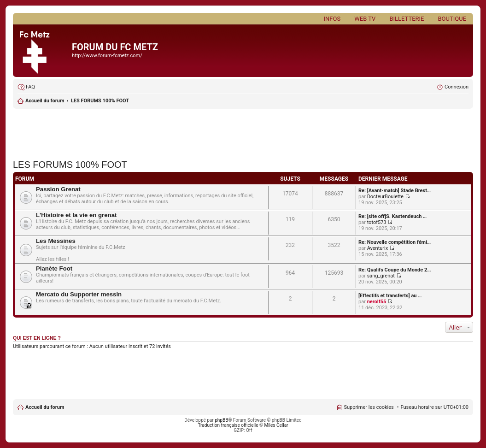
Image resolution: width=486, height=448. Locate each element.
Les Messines (56, 241)
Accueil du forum (45, 101)
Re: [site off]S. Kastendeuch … (392, 216)
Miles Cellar (276, 425)
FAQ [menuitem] (30, 87)
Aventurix (378, 248)
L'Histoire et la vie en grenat (76, 215)
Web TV (365, 19)
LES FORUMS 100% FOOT (100, 101)
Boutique (452, 19)
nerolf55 (377, 302)
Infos (332, 19)
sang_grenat (381, 276)
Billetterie (407, 19)
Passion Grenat (58, 189)
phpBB (221, 420)
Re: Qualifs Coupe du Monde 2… (395, 270)
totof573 (377, 222)
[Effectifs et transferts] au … (390, 296)
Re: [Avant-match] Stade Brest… (395, 191)
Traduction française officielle (228, 425)
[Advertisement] (243, 131)
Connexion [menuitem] (457, 87)
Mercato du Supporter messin (79, 294)
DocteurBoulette (385, 197)
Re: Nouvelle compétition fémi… (395, 242)
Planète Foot (54, 268)
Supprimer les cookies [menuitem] (369, 407)
